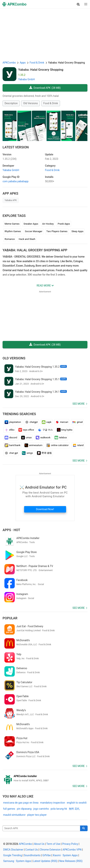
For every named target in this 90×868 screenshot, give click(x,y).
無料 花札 (74, 809)
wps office (26, 430)
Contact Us (32, 850)
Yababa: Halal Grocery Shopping (41, 70)
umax (26, 438)
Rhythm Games (13, 231)
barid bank (13, 445)
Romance (10, 239)
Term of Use (53, 844)
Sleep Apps (77, 231)
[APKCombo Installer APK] (45, 778)
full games (9, 809)
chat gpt (11, 453)
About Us (39, 844)
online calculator (57, 445)
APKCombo (9, 63)
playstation (13, 422)
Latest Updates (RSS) (45, 861)
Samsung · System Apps (17, 861)
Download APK (45, 88)
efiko (9, 430)
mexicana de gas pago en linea (21, 803)
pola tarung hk (59, 809)
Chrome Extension (50, 850)
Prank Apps (64, 224)
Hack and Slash (27, 239)
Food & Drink (51, 103)
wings (27, 453)
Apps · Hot (11, 530)
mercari (62, 422)
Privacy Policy (70, 844)
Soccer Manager (34, 231)
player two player (37, 815)
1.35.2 (10, 159)
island (78, 445)
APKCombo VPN (72, 850)
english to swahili (77, 803)
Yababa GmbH (27, 79)
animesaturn (33, 445)
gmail (77, 422)
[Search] (84, 828)
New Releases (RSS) (71, 861)
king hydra (65, 430)
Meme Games (12, 224)
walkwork (43, 438)
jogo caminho (41, 809)
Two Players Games (57, 231)
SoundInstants (32, 855)
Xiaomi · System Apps (65, 855)
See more (79, 404)
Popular (10, 618)
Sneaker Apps (31, 224)
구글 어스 (45, 430)
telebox (61, 438)
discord (11, 438)
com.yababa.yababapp (16, 181)
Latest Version (16, 147)
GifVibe (46, 855)
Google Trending (13, 855)
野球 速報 (44, 453)
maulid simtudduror (14, 815)
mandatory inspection (53, 803)
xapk (47, 422)
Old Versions (30, 103)
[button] (78, 4)
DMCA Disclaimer (13, 850)
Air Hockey (48, 224)
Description (11, 103)
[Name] (41, 828)
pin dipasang (24, 809)
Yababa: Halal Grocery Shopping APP (35, 250)
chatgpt (31, 422)
